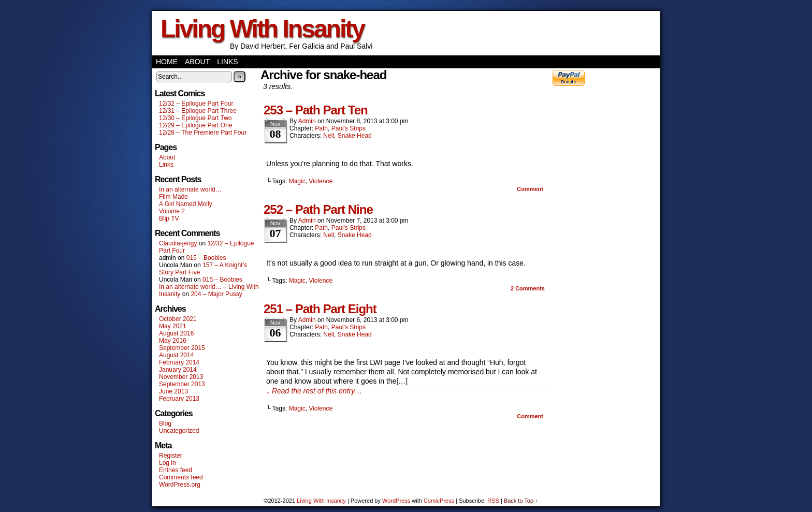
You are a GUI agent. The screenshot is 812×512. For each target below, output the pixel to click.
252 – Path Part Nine (318, 209)
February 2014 (179, 362)
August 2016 (176, 333)
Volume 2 (172, 211)
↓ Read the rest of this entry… (314, 391)
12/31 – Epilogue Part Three (198, 111)
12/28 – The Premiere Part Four (203, 133)
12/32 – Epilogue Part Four (196, 104)
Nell (329, 136)
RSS (493, 501)
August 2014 (176, 355)
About (197, 62)
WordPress (396, 501)
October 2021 (178, 319)
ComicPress (439, 501)
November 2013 (181, 377)
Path (321, 128)
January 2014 (178, 370)
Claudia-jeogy (178, 243)
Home (167, 62)
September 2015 (182, 348)
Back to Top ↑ (521, 501)
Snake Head (355, 136)
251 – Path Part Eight (320, 309)
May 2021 (173, 326)
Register (171, 456)
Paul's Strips (349, 128)
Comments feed (181, 477)
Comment (530, 189)
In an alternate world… (190, 189)
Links (227, 62)
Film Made (173, 197)
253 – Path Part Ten (316, 110)
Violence (321, 181)
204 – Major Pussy (216, 294)
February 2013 (179, 399)
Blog (165, 423)
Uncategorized (179, 431)
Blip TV (169, 218)
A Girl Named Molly (186, 204)
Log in (168, 463)
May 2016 (173, 341)
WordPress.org (180, 485)
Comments (528, 288)
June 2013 (173, 391)
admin (307, 121)
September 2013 (182, 384)
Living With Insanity (262, 29)
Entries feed (176, 470)
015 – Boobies (206, 258)
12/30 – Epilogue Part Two (195, 118)
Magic (297, 181)
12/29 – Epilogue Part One (195, 125)
